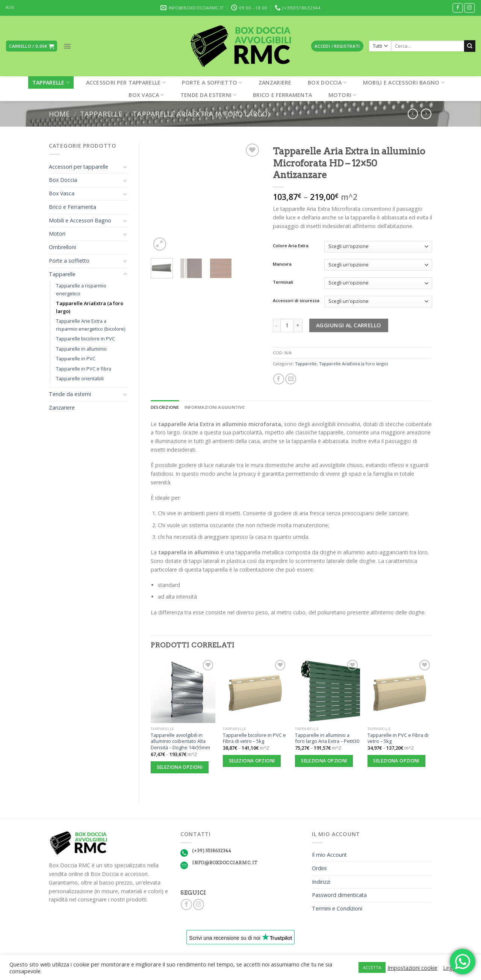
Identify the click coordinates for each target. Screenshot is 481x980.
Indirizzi (321, 882)
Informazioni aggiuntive (215, 407)
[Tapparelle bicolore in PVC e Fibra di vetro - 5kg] (255, 690)
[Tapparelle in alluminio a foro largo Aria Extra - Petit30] (327, 690)
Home (59, 114)
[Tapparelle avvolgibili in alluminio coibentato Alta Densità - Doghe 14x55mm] (183, 690)
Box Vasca (146, 95)
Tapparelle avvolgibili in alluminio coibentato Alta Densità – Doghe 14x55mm (180, 741)
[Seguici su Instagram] (470, 8)
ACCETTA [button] (372, 967)
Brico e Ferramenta (282, 95)
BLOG (10, 8)
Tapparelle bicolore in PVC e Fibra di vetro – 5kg (254, 738)
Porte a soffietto (212, 82)
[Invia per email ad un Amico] (291, 379)
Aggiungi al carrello (349, 325)
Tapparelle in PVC (76, 358)
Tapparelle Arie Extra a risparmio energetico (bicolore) (91, 325)
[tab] (165, 407)
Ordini (319, 868)
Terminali (283, 282)
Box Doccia (327, 82)
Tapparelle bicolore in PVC (85, 339)
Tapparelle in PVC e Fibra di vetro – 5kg (398, 738)
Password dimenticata (339, 895)
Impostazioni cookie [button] (412, 968)
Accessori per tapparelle (126, 82)
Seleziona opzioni (180, 767)
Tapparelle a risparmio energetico (81, 290)
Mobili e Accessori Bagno (404, 82)
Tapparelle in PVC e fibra (84, 369)
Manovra (282, 264)
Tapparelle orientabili (80, 378)
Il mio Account (329, 855)
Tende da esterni (209, 95)
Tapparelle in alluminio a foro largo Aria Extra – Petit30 (327, 738)
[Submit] (470, 46)
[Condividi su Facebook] (279, 379)
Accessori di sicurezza (296, 301)
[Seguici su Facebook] (458, 8)
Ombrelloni (62, 247)
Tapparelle (51, 82)
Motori (343, 95)
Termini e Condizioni (337, 908)
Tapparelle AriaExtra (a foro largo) (201, 114)
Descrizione (165, 407)
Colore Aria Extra (291, 246)
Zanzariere (275, 82)
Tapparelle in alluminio (81, 349)
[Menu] (67, 46)
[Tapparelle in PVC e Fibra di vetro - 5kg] (400, 690)
